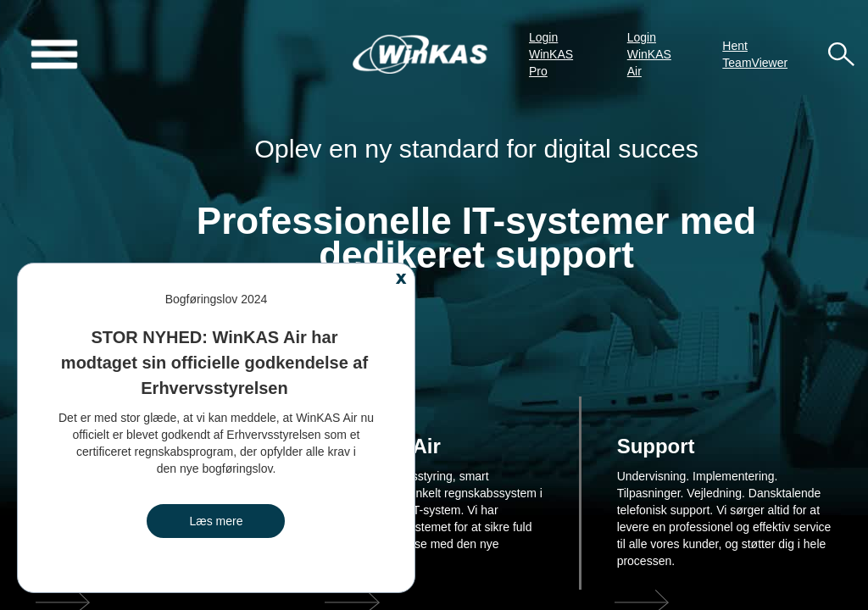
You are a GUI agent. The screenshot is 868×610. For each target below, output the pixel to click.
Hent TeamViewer (755, 54)
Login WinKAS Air (649, 54)
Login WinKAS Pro (551, 54)
